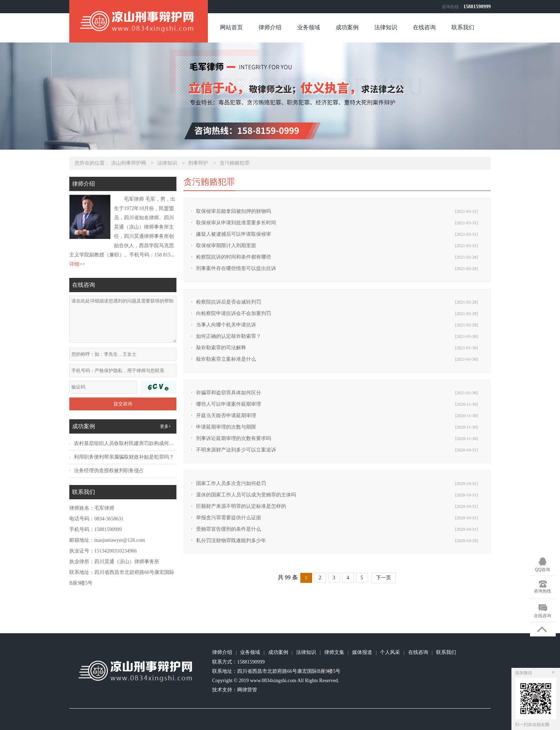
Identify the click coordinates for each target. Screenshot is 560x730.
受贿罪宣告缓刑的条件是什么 (229, 529)
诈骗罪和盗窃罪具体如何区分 (229, 393)
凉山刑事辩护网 (129, 163)
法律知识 (386, 27)
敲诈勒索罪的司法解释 (221, 348)
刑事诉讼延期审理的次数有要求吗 (234, 438)
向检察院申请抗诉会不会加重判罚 (234, 313)
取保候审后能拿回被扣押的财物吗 (234, 211)
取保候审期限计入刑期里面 (226, 246)
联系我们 (463, 27)
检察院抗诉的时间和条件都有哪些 (234, 257)
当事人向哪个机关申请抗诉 (226, 325)
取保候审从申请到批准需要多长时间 (236, 223)
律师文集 (334, 652)
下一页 (384, 578)
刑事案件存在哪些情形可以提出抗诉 (236, 268)
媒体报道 (362, 652)
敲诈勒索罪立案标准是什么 (226, 359)
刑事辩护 (198, 163)
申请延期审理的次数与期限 (226, 427)
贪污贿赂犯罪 (235, 163)
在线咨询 (424, 27)
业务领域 (309, 27)
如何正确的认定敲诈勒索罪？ (229, 336)
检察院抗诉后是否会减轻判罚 (229, 302)
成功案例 (347, 27)
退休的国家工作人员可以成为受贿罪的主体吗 (246, 495)
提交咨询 (123, 404)
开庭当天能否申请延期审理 (226, 416)
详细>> (77, 264)
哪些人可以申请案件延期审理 (229, 404)
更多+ (166, 426)
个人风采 (390, 652)
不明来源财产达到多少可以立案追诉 (236, 450)
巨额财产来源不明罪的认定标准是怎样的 (241, 506)
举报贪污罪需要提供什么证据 (229, 518)
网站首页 (231, 27)
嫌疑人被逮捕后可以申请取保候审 (234, 234)
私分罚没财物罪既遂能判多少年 (231, 541)
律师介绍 (270, 27)
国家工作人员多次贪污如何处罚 (231, 483)
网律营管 (247, 690)
